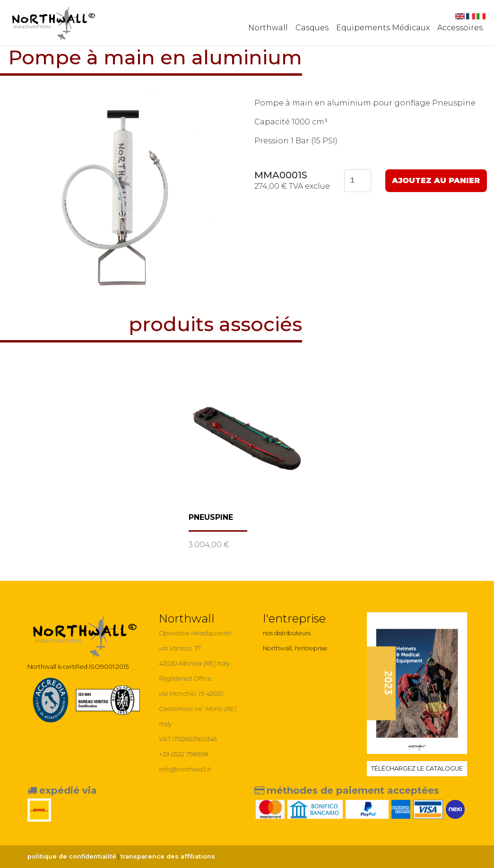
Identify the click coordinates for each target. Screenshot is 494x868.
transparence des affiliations (168, 856)
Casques (312, 28)
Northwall (268, 28)
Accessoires (460, 28)
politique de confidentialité (72, 856)
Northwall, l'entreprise (295, 648)
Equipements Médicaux (383, 28)
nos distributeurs (287, 633)
